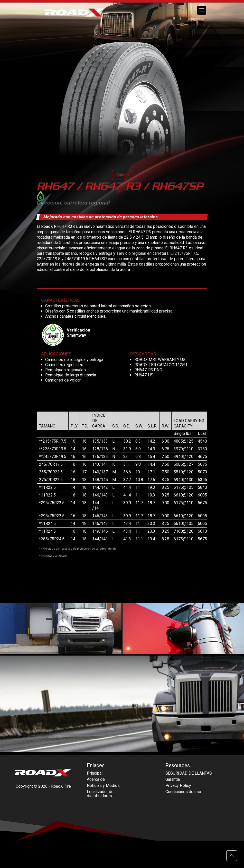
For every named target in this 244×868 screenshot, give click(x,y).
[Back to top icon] (232, 856)
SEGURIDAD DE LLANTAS (189, 773)
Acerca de (96, 779)
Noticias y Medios (103, 786)
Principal (95, 773)
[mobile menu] (202, 10)
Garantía (173, 779)
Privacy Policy (178, 786)
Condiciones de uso (183, 792)
